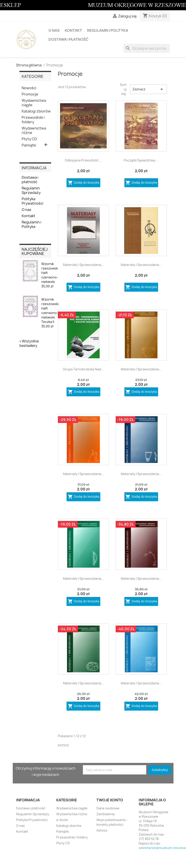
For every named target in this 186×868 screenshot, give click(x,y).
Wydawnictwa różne (34, 131)
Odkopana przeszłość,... (83, 160)
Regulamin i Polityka (108, 30)
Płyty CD (29, 139)
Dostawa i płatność (68, 39)
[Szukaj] (147, 48)
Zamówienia (106, 814)
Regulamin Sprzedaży (31, 190)
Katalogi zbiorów (36, 111)
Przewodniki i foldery (33, 120)
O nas (54, 30)
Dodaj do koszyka (84, 183)
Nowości (29, 88)
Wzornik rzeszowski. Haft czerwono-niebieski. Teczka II (50, 313)
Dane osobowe (108, 808)
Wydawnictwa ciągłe (34, 103)
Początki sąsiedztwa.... (141, 160)
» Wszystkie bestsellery (29, 343)
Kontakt (73, 30)
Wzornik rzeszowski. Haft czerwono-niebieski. (50, 275)
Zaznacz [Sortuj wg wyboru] (148, 89)
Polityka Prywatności (32, 201)
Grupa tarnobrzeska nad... (83, 369)
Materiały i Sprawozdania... (83, 265)
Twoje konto (110, 800)
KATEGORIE (33, 76)
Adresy (102, 830)
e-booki (62, 820)
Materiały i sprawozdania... (141, 265)
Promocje (30, 94)
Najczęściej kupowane (35, 251)
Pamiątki (29, 145)
